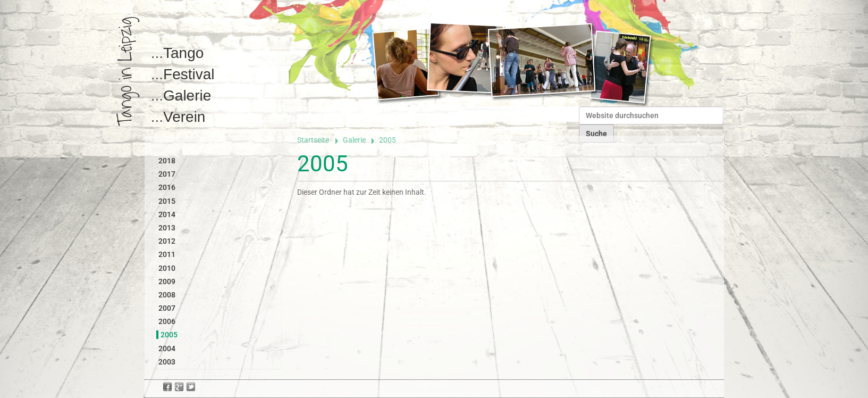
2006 (167, 321)
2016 (167, 187)
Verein (184, 117)
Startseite (313, 140)
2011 (167, 254)
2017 (167, 174)
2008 (167, 295)
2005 (169, 335)
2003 (167, 362)
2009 (167, 281)
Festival (189, 74)
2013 (167, 228)
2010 (167, 268)
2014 (167, 214)
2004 (167, 349)
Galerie (187, 96)
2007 (167, 308)
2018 (167, 161)
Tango (183, 53)
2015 (167, 201)
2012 (167, 241)
